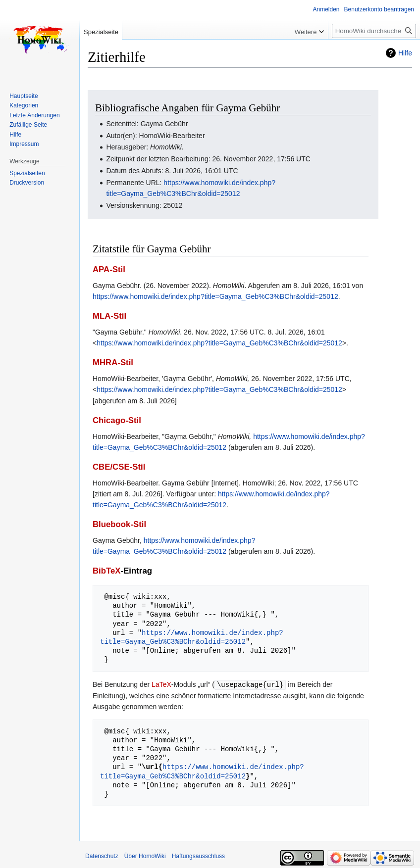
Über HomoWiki (145, 856)
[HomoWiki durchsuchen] (374, 31)
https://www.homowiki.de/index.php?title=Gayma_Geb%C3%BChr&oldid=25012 (215, 296)
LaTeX (161, 684)
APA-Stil (109, 269)
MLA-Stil (109, 316)
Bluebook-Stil (119, 524)
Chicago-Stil (117, 420)
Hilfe (405, 53)
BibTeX (107, 571)
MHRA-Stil (113, 362)
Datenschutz (102, 856)
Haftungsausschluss (198, 856)
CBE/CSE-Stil (119, 467)
